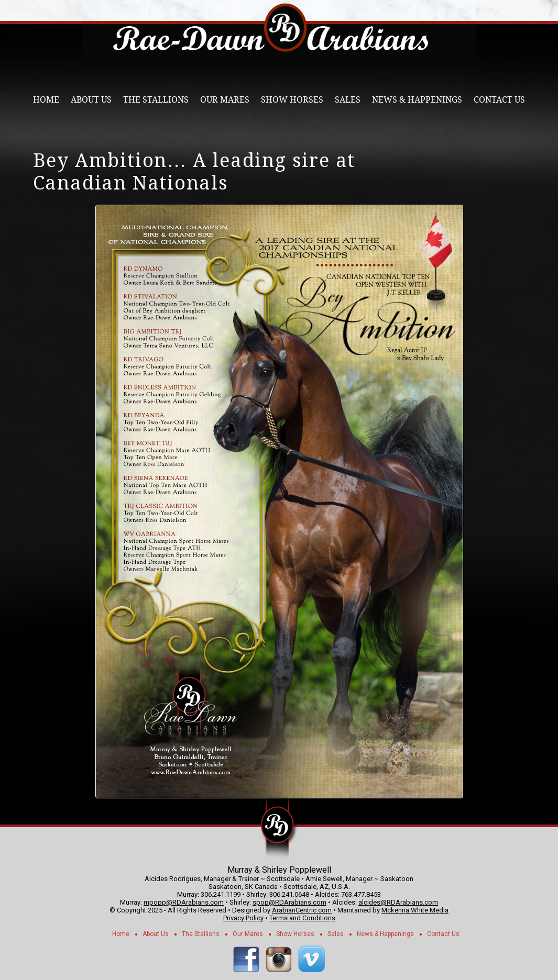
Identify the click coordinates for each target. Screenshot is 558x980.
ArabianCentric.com (302, 910)
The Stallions (156, 100)
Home (46, 100)
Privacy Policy (243, 918)
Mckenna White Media (415, 910)
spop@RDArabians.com (289, 902)
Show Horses (292, 100)
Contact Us (499, 100)
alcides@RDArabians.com (398, 902)
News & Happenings (417, 100)
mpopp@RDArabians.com (184, 902)
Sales (348, 100)
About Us (91, 100)
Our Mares (225, 100)
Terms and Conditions (302, 918)
